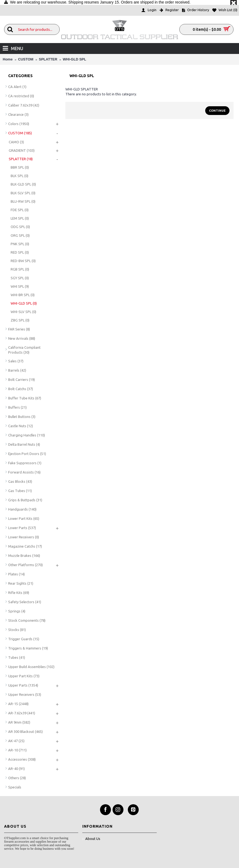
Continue (217, 111)
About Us (91, 839)
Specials (15, 787)
